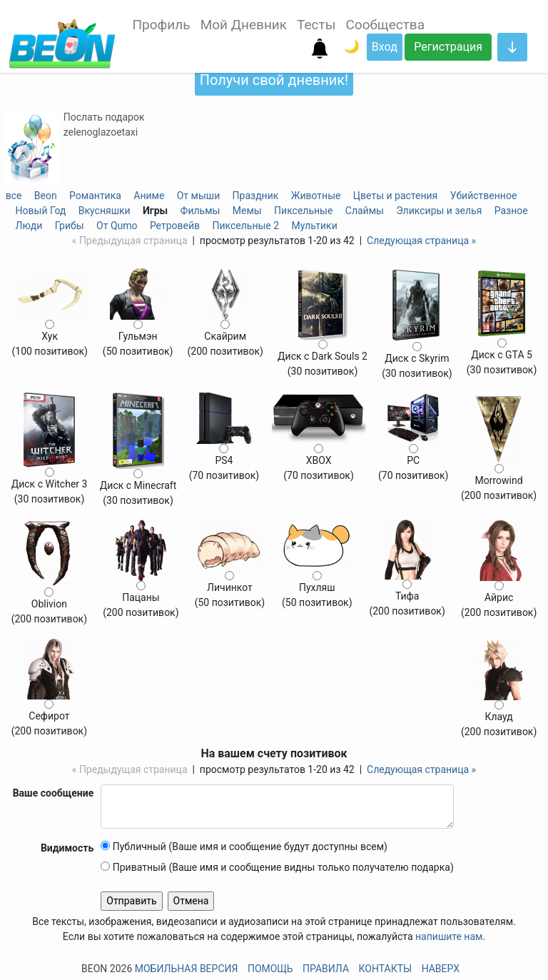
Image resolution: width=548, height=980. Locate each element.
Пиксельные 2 (245, 226)
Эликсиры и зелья (439, 211)
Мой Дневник (244, 25)
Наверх (441, 969)
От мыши (199, 196)
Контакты (386, 969)
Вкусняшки (105, 211)
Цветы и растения (395, 196)
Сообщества (385, 25)
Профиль (162, 25)
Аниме (149, 196)
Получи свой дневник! (274, 80)
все (14, 196)
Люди (29, 226)
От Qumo (117, 226)
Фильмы (201, 211)
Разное (511, 211)
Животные (316, 196)
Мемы (247, 211)
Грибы (70, 226)
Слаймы (365, 211)
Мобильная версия (187, 969)
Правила (326, 969)
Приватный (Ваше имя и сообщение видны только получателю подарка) (277, 867)
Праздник (256, 196)
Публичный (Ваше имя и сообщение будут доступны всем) (244, 847)
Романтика (95, 196)
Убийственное (484, 196)
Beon (46, 196)
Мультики (315, 226)
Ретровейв (175, 226)
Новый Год (41, 211)
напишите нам (449, 936)
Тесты (316, 25)
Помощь (270, 969)
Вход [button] (385, 47)
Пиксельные (303, 211)
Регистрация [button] (448, 47)
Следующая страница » (421, 241)
